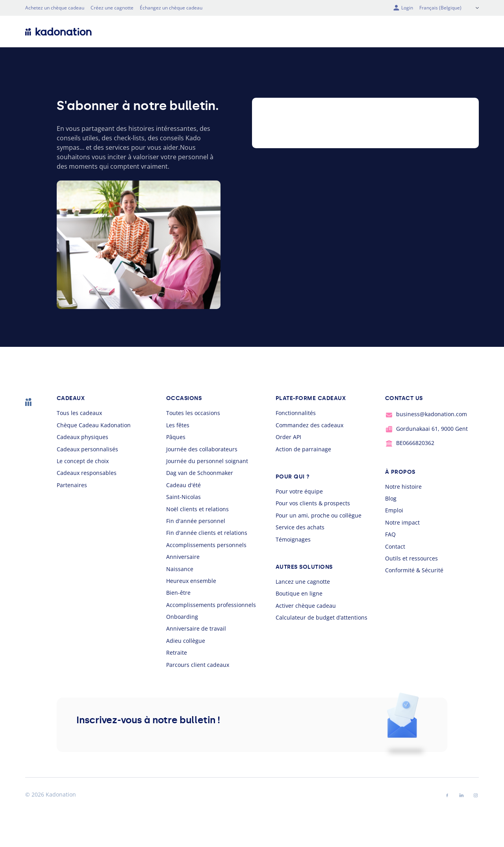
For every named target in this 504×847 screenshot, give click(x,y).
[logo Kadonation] (58, 32)
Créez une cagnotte (112, 8)
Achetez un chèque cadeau (55, 8)
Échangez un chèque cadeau (171, 8)
